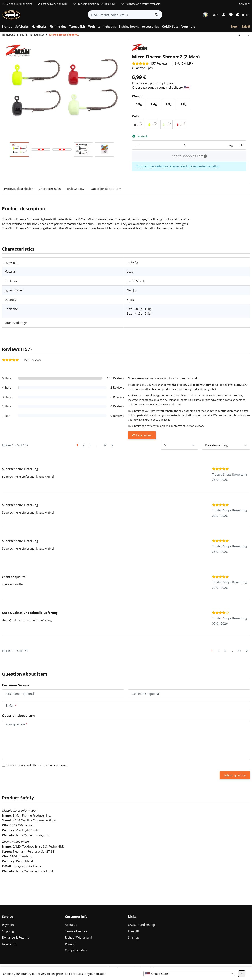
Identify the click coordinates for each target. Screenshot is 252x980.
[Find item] (156, 15)
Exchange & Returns (15, 937)
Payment (8, 925)
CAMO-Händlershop (141, 925)
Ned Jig (132, 290)
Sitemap (133, 937)
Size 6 (131, 281)
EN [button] (216, 15)
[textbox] (189, 974)
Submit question (235, 775)
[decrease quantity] (138, 145)
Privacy (70, 944)
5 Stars (7, 378)
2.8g (185, 105)
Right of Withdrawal (78, 937)
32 (105, 445)
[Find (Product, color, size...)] (120, 15)
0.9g (140, 105)
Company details (76, 950)
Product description (19, 189)
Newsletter (9, 944)
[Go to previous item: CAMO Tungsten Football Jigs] (241, 35)
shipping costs (166, 83)
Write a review (142, 435)
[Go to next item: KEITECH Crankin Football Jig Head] (247, 35)
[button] (243, 4)
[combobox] (189, 974)
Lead (130, 271)
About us (71, 925)
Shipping (8, 931)
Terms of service (76, 931)
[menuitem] (7, 27)
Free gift (133, 931)
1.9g (170, 105)
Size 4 (140, 281)
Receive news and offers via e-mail (37, 765)
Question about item (106, 189)
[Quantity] (185, 145)
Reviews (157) (76, 189)
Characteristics (50, 189)
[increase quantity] (241, 145)
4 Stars (7, 387)
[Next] (112, 445)
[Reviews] (150, 63)
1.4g (155, 105)
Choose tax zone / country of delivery (161, 87)
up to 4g (132, 262)
